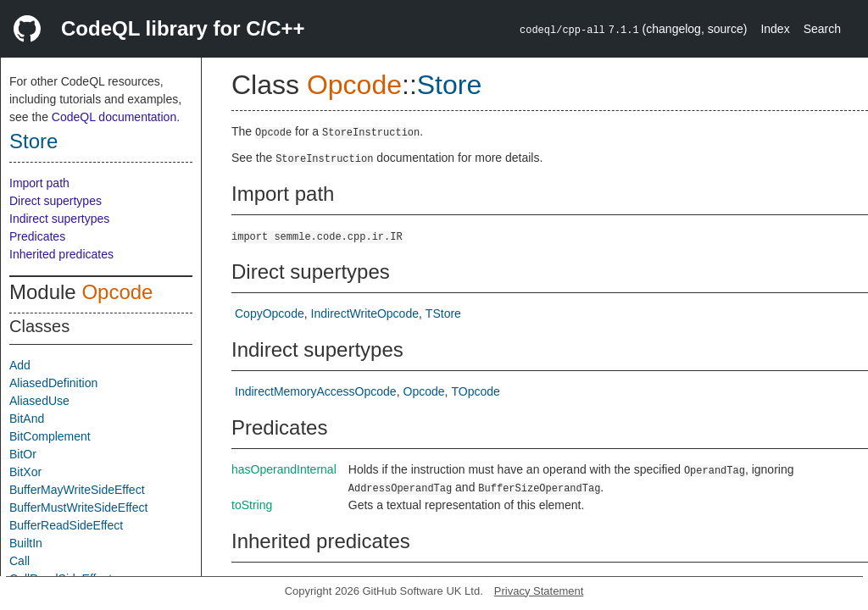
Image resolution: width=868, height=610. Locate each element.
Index (775, 29)
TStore (443, 313)
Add (20, 365)
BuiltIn (26, 543)
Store (33, 141)
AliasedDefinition (53, 383)
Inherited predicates (61, 254)
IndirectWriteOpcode (365, 313)
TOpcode (475, 391)
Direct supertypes (56, 201)
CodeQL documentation (114, 117)
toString (252, 505)
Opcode (117, 292)
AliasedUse (39, 401)
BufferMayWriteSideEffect (77, 490)
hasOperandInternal (284, 469)
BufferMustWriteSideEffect (78, 507)
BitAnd (27, 419)
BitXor (25, 472)
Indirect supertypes (59, 219)
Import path (39, 183)
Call (19, 561)
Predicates (37, 236)
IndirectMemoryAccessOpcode (316, 391)
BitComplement (50, 436)
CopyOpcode (270, 313)
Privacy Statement (539, 591)
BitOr (23, 454)
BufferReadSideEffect (66, 525)
